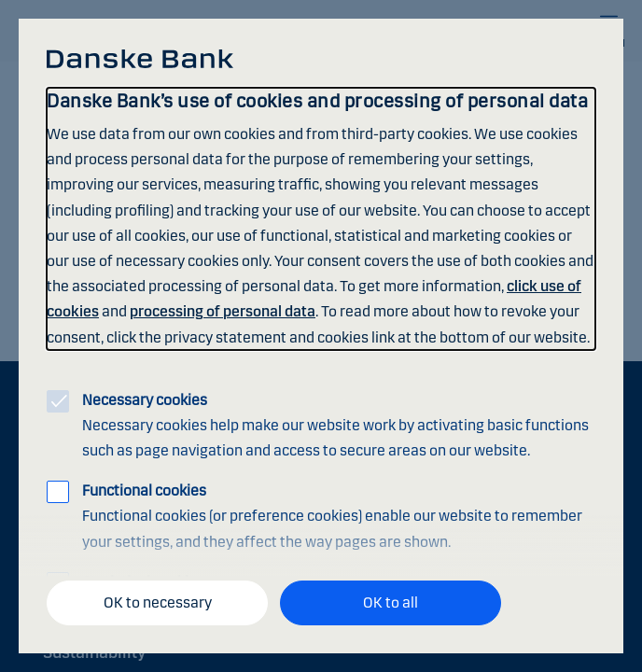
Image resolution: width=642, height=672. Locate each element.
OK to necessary (158, 602)
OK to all (391, 602)
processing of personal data (223, 311)
